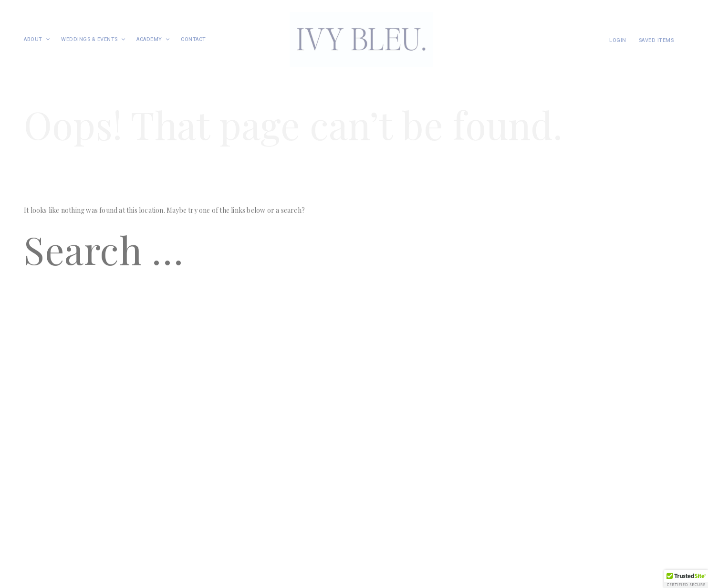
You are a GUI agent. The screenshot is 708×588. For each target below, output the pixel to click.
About (37, 40)
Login (618, 40)
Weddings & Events (94, 40)
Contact (193, 39)
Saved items (656, 40)
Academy (153, 40)
